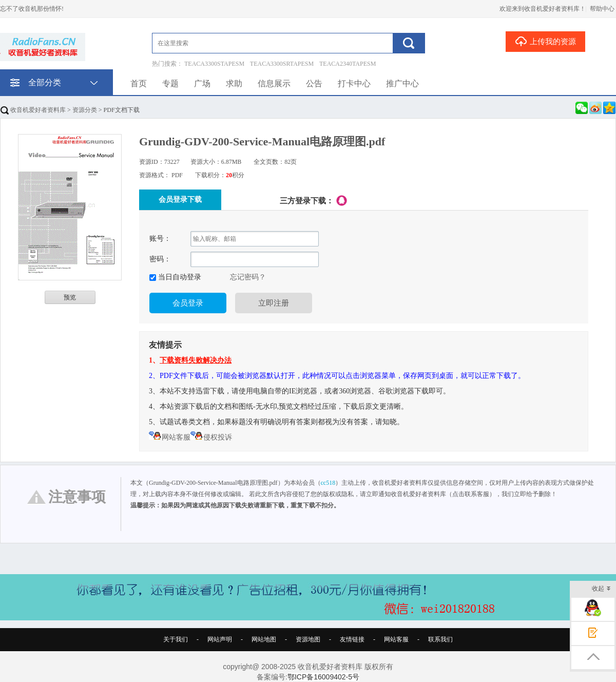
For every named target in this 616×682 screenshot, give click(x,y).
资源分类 (85, 110)
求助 (234, 83)
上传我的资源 (545, 41)
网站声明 (220, 639)
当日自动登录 (179, 277)
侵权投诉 (211, 437)
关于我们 (176, 639)
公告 (314, 83)
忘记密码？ (248, 277)
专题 (170, 83)
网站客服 (170, 437)
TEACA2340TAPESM (348, 64)
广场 (202, 83)
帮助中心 (602, 9)
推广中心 (402, 83)
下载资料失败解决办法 (196, 360)
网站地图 (264, 639)
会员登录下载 (180, 200)
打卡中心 (354, 83)
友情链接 (352, 639)
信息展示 (274, 83)
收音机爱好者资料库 (33, 110)
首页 (139, 83)
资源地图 (308, 639)
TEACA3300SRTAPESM (282, 64)
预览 (70, 297)
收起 (601, 589)
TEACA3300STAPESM (214, 64)
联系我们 (440, 639)
